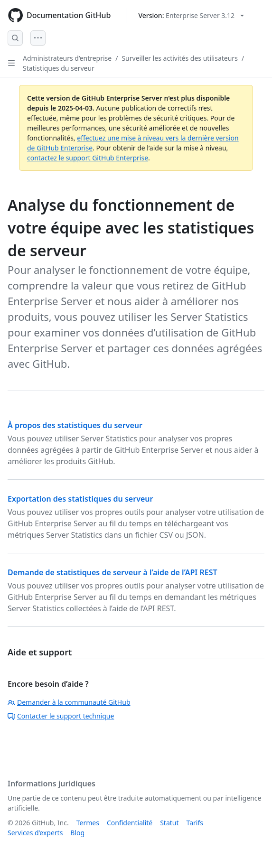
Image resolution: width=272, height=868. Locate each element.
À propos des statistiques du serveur (75, 425)
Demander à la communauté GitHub (69, 702)
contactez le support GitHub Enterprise (88, 158)
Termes (88, 823)
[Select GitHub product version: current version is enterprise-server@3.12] (191, 15)
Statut (169, 823)
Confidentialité (130, 823)
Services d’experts (35, 833)
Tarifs (195, 823)
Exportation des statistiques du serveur (80, 499)
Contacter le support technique (61, 716)
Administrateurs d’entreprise (67, 58)
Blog (77, 833)
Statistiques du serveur (59, 68)
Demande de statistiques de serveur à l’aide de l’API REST (113, 572)
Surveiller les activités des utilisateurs (179, 58)
